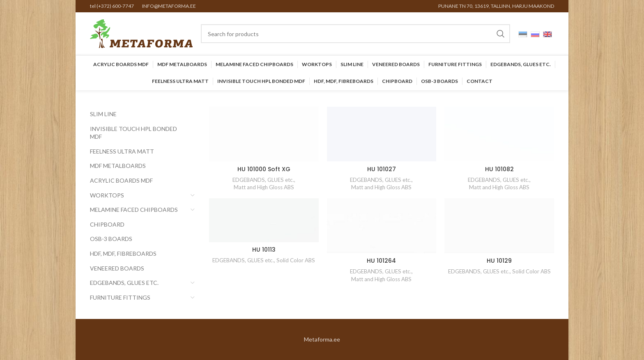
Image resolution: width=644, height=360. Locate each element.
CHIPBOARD (107, 224)
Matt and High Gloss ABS (264, 187)
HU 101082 (499, 169)
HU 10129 (499, 261)
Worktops (107, 195)
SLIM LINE (103, 114)
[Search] (355, 34)
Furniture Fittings (120, 297)
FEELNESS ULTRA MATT (122, 151)
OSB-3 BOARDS (111, 239)
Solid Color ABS (296, 260)
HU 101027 (382, 169)
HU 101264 (381, 261)
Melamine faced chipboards (134, 210)
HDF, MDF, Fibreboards (123, 253)
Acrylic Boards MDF (121, 180)
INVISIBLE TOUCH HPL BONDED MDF (133, 133)
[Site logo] (141, 33)
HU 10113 (264, 250)
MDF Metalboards (118, 166)
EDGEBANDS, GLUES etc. (124, 283)
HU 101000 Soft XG (264, 169)
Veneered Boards (117, 268)
